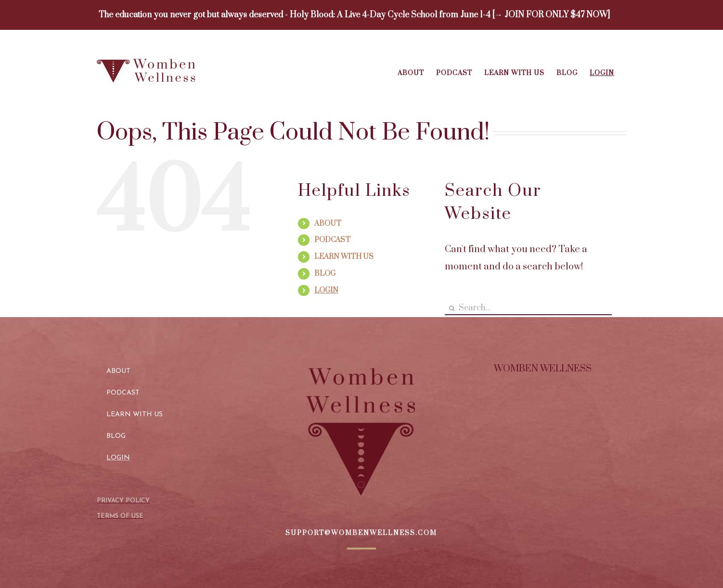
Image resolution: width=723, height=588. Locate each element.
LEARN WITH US (344, 257)
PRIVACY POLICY (123, 501)
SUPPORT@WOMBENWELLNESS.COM (361, 533)
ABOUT (328, 224)
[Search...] (528, 308)
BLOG (325, 274)
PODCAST (332, 240)
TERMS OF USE (120, 516)
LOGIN (326, 290)
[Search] (452, 308)
